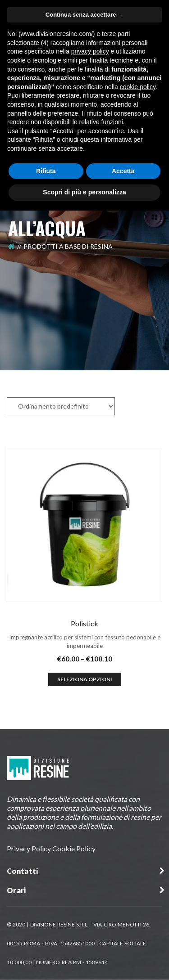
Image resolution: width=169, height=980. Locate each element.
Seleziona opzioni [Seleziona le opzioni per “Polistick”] (85, 679)
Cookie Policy (74, 848)
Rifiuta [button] (46, 171)
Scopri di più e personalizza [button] (84, 192)
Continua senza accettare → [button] (84, 15)
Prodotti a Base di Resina (68, 246)
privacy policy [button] (90, 51)
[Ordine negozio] (61, 406)
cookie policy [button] (138, 87)
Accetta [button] (123, 171)
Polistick (84, 623)
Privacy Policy (29, 848)
